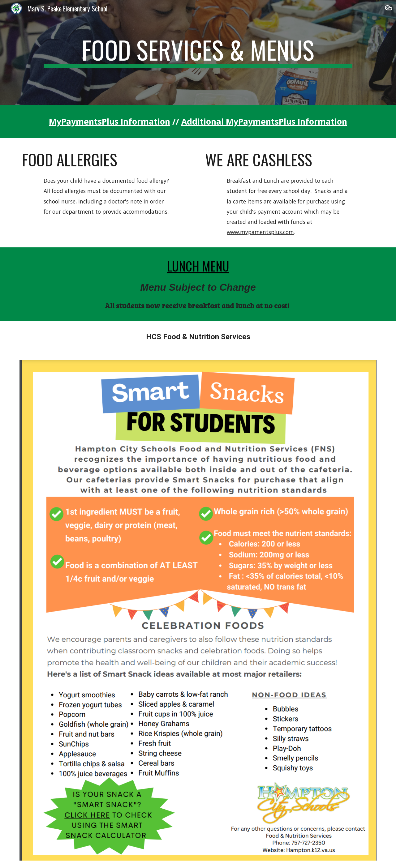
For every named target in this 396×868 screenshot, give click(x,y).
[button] (389, 9)
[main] (198, 52)
